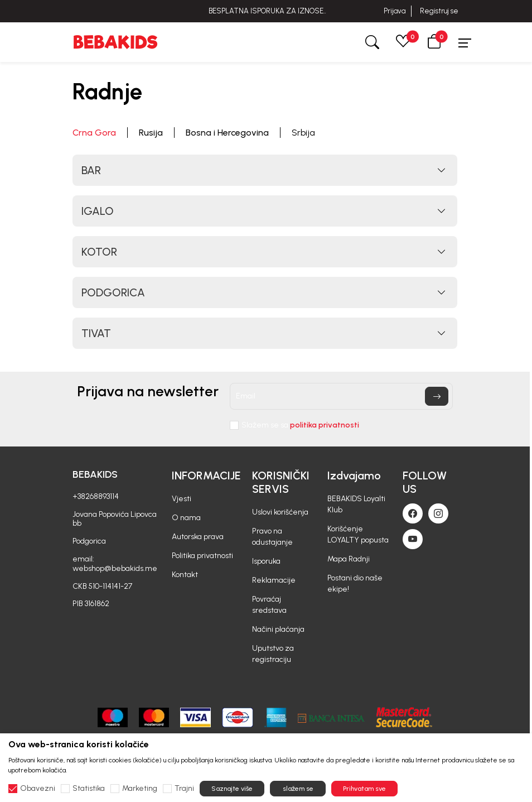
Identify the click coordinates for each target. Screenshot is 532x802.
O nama (186, 518)
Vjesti (182, 499)
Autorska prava (198, 537)
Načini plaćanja (278, 629)
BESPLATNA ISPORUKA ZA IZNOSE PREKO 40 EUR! (266, 11)
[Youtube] (413, 539)
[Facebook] (413, 513)
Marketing (140, 789)
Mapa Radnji (349, 559)
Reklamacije (274, 580)
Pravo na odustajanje (272, 537)
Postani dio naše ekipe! (355, 584)
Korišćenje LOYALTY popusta (358, 534)
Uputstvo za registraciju (273, 654)
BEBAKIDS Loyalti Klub (356, 504)
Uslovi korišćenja (280, 512)
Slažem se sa (300, 425)
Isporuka (266, 561)
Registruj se (439, 11)
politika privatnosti (325, 425)
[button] (434, 42)
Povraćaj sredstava (269, 605)
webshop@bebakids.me (115, 568)
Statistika (89, 789)
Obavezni (38, 789)
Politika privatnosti (202, 556)
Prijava (395, 11)
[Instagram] (438, 513)
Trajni (184, 789)
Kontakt (185, 575)
